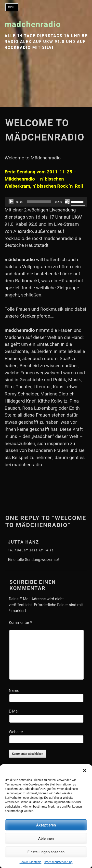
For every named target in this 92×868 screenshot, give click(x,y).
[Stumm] (67, 202)
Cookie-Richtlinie (31, 862)
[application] (46, 202)
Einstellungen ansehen (46, 852)
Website (16, 732)
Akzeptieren (46, 825)
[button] (85, 770)
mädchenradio (33, 24)
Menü (12, 7)
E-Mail (14, 711)
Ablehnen (46, 839)
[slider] (39, 202)
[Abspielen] (11, 202)
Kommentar (20, 623)
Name (14, 691)
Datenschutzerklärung (58, 862)
